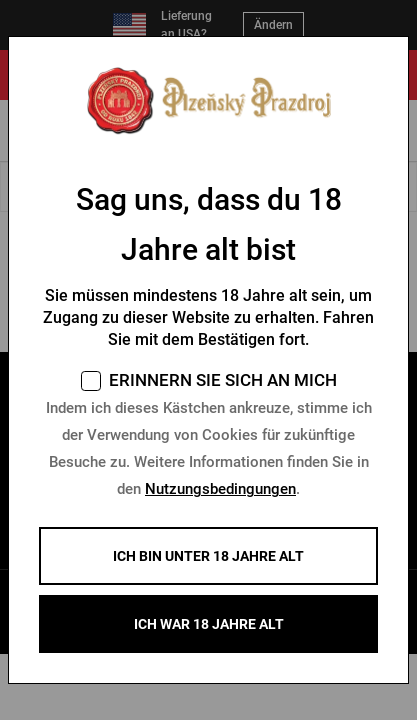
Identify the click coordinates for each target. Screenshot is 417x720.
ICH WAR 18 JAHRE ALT (209, 624)
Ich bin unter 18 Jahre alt (208, 556)
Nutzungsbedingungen (220, 489)
